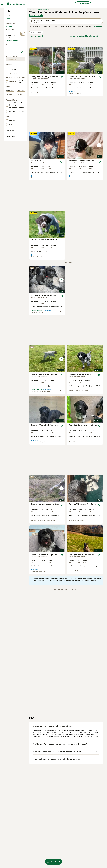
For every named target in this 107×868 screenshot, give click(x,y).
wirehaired (36, 69)
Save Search (37, 73)
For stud (11, 75)
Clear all (21, 47)
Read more (98, 63)
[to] (21, 192)
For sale (11, 65)
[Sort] (86, 73)
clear (22, 89)
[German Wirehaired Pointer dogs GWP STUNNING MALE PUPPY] (85, 282)
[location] (16, 149)
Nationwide (36, 52)
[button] (85, 148)
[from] (10, 192)
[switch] (23, 84)
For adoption (13, 70)
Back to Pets (11, 52)
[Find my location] (22, 149)
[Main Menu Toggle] (2, 4)
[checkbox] (7, 100)
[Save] (62, 114)
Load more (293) (19, 138)
